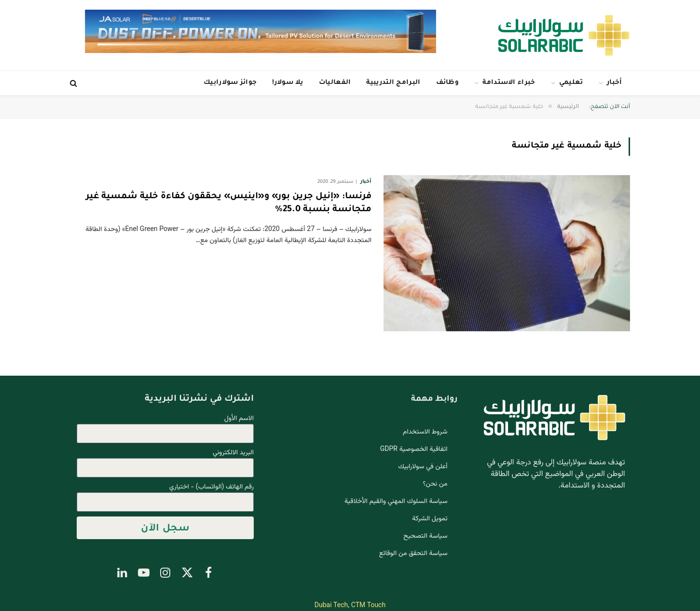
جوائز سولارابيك (230, 83)
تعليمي (571, 83)
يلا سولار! (288, 83)
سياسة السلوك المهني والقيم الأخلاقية (396, 502)
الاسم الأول (239, 419)
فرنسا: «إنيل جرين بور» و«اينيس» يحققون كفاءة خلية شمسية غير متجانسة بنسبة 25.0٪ (229, 203)
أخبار (615, 83)
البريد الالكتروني (233, 453)
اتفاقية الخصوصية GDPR (414, 449)
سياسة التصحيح (425, 536)
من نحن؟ (435, 484)
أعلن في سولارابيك (423, 467)
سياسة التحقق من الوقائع (413, 554)
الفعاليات (335, 83)
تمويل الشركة (430, 519)
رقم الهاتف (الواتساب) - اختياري (212, 487)
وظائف (448, 83)
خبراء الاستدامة (509, 83)
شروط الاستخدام (425, 432)
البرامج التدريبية (393, 83)
